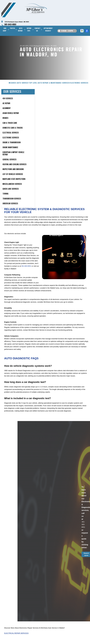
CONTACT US (37, 29)
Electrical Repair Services (16, 642)
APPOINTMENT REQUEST (48, 29)
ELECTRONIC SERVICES (79, 91)
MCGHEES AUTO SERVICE (18, 91)
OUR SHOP (5, 29)
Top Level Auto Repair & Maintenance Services (49, 91)
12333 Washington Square (37, 46)
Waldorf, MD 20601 (51, 46)
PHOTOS (12, 28)
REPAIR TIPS (29, 29)
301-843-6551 (10, 24)
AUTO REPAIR (20, 29)
